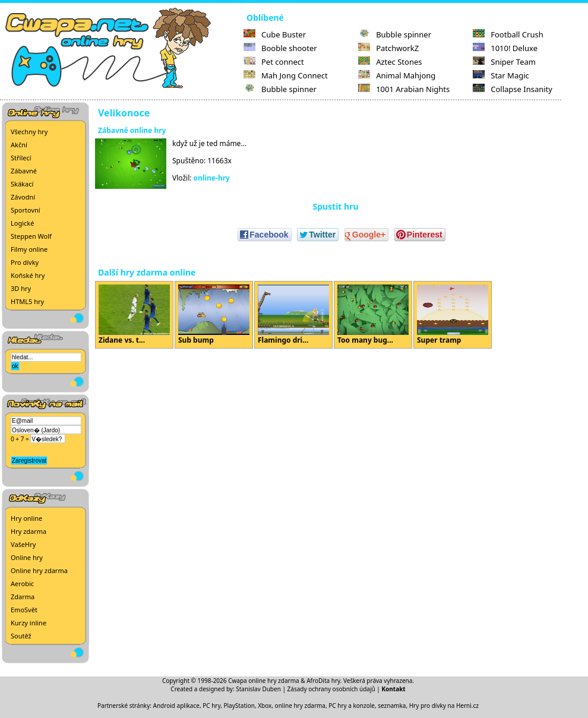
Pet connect (274, 62)
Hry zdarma (29, 531)
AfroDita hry (323, 681)
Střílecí (21, 158)
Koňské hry (28, 275)
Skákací (22, 184)
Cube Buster (275, 34)
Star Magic (501, 75)
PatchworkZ (388, 48)
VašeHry (23, 544)
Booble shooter (280, 48)
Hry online (26, 518)
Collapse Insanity (513, 89)
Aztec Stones (390, 62)
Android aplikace (176, 706)
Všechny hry (29, 132)
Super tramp (453, 315)
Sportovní (26, 210)
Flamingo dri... (293, 315)
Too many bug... (373, 315)
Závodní (23, 197)
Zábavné (24, 171)
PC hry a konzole (352, 706)
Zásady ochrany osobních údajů (331, 689)
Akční (19, 145)
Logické (22, 223)
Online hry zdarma (39, 570)
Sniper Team (504, 62)
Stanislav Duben (258, 689)
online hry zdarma (300, 706)
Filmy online (29, 249)
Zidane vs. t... (134, 315)
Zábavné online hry (132, 130)
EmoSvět (24, 610)
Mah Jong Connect (286, 75)
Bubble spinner (280, 89)
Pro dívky (25, 262)
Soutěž (21, 636)
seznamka (392, 706)
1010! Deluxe (505, 48)
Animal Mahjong (397, 75)
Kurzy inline (29, 623)
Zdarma (23, 597)
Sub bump (214, 315)
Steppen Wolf (31, 236)
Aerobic (22, 583)
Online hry (27, 557)
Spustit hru (335, 206)
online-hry (212, 178)
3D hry (21, 288)
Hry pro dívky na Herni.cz (444, 706)
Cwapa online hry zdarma (264, 681)
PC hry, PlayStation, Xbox (237, 706)
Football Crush (508, 34)
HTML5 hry (27, 301)
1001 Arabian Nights (404, 89)
